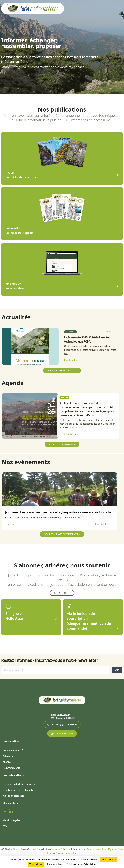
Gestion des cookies (67, 853)
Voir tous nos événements (61, 534)
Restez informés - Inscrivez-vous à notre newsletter (49, 660)
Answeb (91, 849)
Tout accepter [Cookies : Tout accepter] (109, 860)
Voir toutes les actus (61, 371)
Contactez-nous (62, 733)
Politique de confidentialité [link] (81, 864)
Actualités (8, 756)
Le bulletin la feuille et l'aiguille (18, 790)
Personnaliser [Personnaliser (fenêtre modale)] (55, 864)
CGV (5, 826)
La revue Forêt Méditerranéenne (19, 784)
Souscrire (62, 593)
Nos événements (11, 768)
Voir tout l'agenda (61, 444)
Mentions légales (11, 820)
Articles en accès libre (13, 796)
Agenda (7, 762)
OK (117, 670)
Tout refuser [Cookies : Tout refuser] (36, 864)
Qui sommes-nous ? (13, 750)
